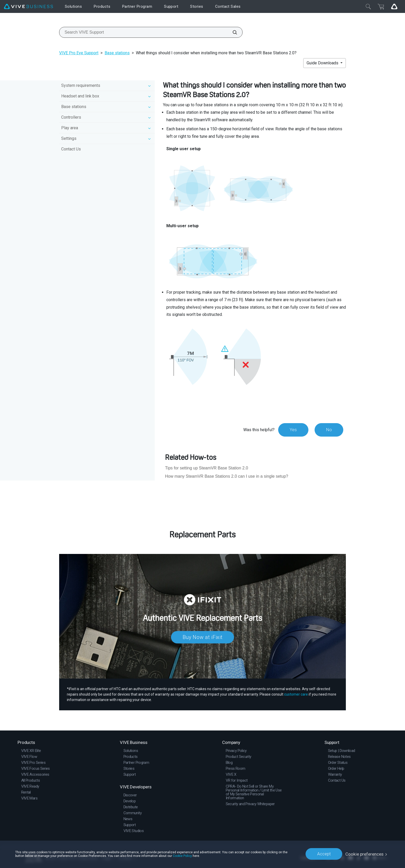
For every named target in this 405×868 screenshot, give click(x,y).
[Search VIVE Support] (232, 32)
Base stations (117, 53)
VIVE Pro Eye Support (79, 53)
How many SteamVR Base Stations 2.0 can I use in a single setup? (227, 476)
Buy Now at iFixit (203, 637)
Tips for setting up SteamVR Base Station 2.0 (207, 468)
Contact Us (71, 149)
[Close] (368, 6)
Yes (293, 430)
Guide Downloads (323, 63)
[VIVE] (28, 7)
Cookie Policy (182, 856)
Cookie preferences (365, 854)
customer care (296, 694)
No (329, 430)
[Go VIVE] (394, 6)
